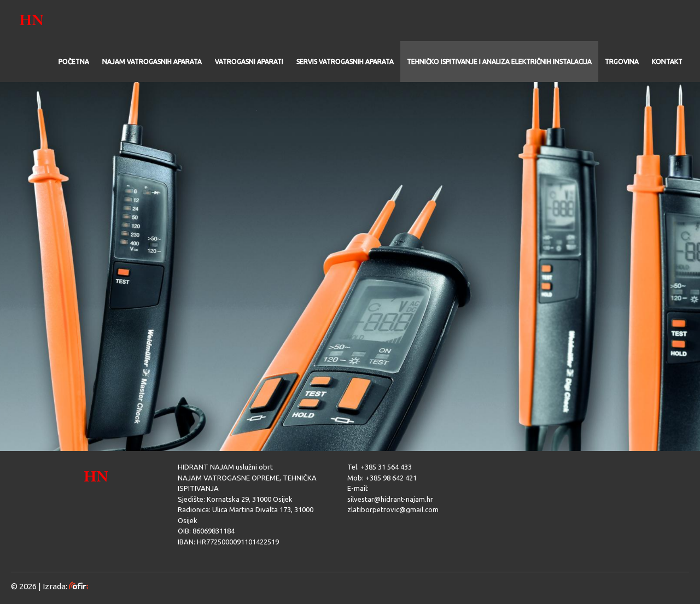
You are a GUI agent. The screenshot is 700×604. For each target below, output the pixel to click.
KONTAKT (667, 61)
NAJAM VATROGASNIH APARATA (152, 61)
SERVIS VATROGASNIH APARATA (345, 61)
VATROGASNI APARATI (249, 61)
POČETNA (74, 61)
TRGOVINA (622, 61)
